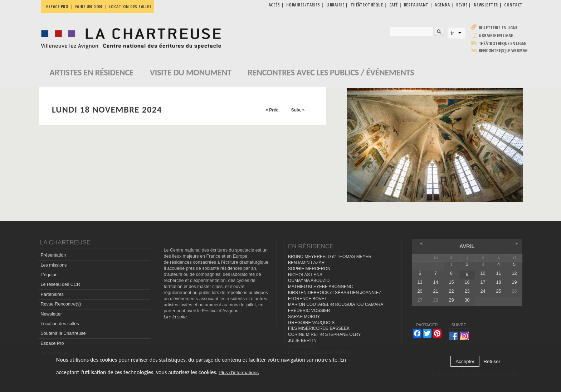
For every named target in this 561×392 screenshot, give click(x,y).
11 (498, 273)
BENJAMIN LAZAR (306, 263)
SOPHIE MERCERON (309, 269)
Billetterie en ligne (498, 28)
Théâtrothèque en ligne (503, 43)
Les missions (53, 265)
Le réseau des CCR (60, 284)
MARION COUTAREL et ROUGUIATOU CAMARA (336, 304)
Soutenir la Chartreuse (63, 333)
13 (420, 282)
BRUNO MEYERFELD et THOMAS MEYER (330, 257)
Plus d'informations (239, 373)
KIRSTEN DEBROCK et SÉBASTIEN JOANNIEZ (335, 293)
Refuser (492, 361)
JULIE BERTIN (302, 341)
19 (514, 282)
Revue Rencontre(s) (61, 304)
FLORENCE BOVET (308, 299)
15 (451, 282)
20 (420, 291)
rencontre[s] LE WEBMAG (503, 51)
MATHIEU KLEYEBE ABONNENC (320, 287)
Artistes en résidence (92, 72)
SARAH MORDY (304, 317)
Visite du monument (191, 72)
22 (451, 291)
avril (467, 246)
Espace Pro (52, 343)
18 (498, 282)
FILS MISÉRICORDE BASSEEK (319, 328)
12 (514, 273)
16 (467, 282)
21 (435, 291)
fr (453, 33)
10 (483, 273)
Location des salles (130, 7)
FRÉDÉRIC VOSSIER (309, 311)
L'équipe (49, 275)
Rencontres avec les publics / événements (331, 72)
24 (483, 291)
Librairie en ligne (496, 36)
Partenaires (52, 294)
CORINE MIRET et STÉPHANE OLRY (325, 334)
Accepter (465, 361)
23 (467, 291)
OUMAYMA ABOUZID (309, 281)
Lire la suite (175, 317)
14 (435, 282)
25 (498, 291)
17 (483, 282)
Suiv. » (298, 110)
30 (467, 300)
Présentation (53, 255)
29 (451, 300)
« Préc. (272, 110)
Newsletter (51, 314)
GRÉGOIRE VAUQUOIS (311, 323)
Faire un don (89, 7)
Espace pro (57, 7)
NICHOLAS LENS (305, 275)
